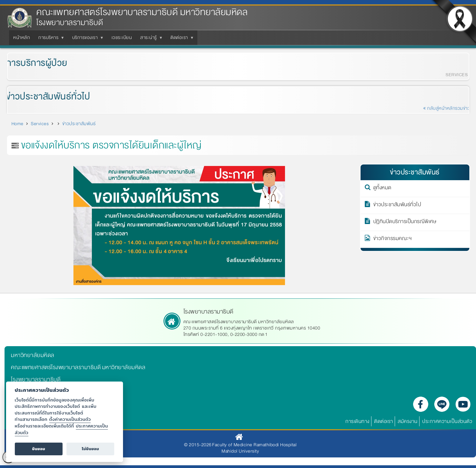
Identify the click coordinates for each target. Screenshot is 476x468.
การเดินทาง (358, 421)
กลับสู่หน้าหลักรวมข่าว (450, 108)
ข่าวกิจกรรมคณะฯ (393, 239)
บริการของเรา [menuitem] (86, 39)
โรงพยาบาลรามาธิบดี (36, 379)
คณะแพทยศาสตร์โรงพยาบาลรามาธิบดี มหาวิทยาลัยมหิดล (142, 12)
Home (18, 124)
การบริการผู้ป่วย (33, 63)
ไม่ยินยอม (91, 449)
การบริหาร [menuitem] (50, 39)
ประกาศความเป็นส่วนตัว (447, 421)
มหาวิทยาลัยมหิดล (33, 355)
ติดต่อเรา (384, 421)
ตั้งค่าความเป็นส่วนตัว (70, 419)
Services (40, 124)
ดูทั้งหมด (382, 189)
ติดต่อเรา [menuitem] (180, 39)
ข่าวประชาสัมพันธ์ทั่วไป (44, 97)
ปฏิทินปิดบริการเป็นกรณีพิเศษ (405, 223)
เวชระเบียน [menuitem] (122, 37)
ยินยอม (39, 449)
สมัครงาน (408, 421)
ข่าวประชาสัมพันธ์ (79, 124)
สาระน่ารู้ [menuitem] (150, 39)
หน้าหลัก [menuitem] (22, 37)
